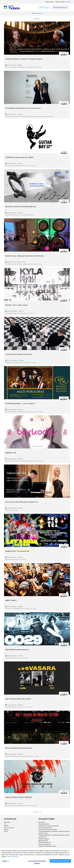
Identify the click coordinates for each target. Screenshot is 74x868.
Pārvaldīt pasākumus (45, 842)
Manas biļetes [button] (44, 7)
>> (41, 812)
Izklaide (6, 826)
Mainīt (68, 2)
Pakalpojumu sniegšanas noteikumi (49, 826)
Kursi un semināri (9, 828)
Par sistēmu (42, 822)
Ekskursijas (7, 822)
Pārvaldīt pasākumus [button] (60, 7)
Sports (6, 831)
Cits (5, 824)
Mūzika (37, 19)
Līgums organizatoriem (45, 828)
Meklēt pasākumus (37, 13)
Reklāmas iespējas (44, 839)
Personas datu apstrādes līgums (48, 830)
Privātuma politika (44, 824)
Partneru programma (45, 844)
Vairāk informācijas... (13, 857)
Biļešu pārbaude (43, 841)
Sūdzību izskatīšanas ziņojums (47, 846)
